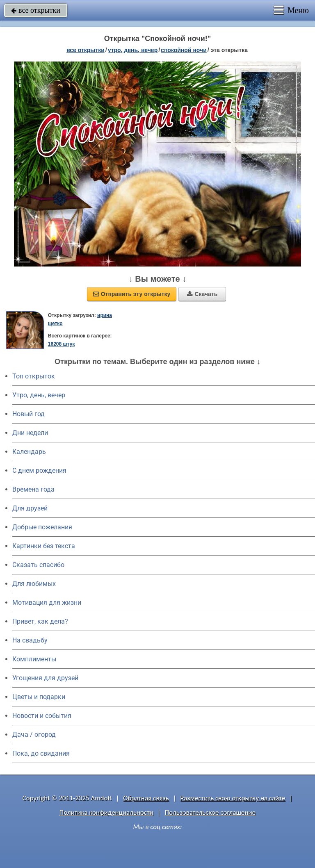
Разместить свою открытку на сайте (233, 798)
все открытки (36, 10)
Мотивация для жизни (47, 603)
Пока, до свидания (41, 753)
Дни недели (30, 433)
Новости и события (42, 716)
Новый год (29, 414)
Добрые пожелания (42, 527)
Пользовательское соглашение (210, 812)
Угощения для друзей (45, 678)
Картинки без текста (44, 546)
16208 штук (62, 344)
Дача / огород (34, 735)
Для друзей (30, 508)
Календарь (29, 452)
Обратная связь (146, 798)
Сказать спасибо (38, 565)
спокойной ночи (184, 50)
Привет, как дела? (40, 621)
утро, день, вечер (133, 50)
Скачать (202, 294)
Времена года (33, 489)
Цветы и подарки (39, 697)
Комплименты (34, 659)
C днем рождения (39, 470)
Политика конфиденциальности (106, 812)
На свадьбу (30, 640)
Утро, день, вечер (39, 395)
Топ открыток (34, 376)
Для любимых (34, 584)
